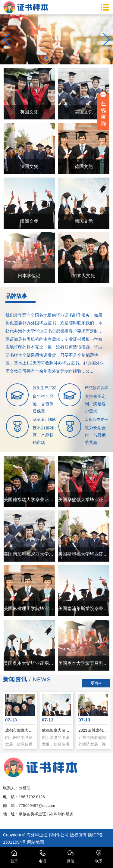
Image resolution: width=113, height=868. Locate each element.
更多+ (96, 683)
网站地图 (36, 842)
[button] (47, 58)
